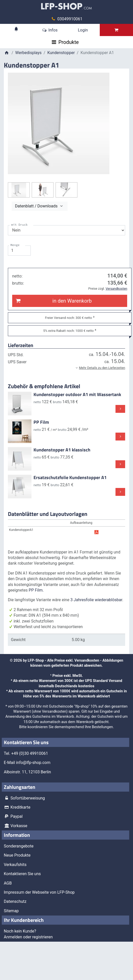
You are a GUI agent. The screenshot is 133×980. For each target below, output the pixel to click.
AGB (8, 883)
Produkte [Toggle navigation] (69, 42)
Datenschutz (15, 901)
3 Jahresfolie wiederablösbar (96, 600)
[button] (66, 368)
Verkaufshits (15, 865)
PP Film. (36, 590)
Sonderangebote (19, 846)
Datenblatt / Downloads (40, 206)
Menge (15, 245)
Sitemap (11, 911)
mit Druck (19, 225)
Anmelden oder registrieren (28, 937)
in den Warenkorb (53, 301)
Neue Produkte (17, 855)
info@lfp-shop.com (33, 763)
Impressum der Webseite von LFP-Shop (39, 892)
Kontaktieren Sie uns (22, 874)
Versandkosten (87, 660)
